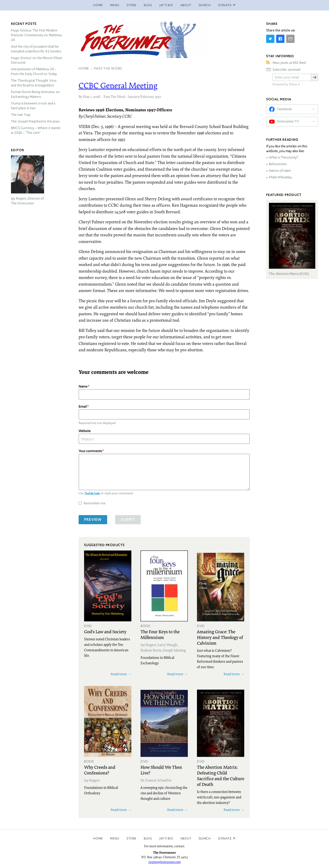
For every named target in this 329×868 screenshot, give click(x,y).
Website (85, 431)
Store (131, 5)
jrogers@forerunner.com (165, 862)
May (86, 96)
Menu (115, 5)
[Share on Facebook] (280, 39)
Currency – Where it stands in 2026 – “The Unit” (36, 130)
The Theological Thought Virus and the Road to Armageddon (34, 83)
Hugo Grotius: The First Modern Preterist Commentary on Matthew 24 (37, 35)
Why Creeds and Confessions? (100, 770)
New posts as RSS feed (289, 63)
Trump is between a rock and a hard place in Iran (33, 106)
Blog (148, 5)
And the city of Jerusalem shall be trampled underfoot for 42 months (36, 49)
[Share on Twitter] (270, 39)
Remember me (95, 503)
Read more (119, 674)
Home (98, 5)
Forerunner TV (288, 121)
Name (83, 386)
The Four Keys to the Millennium (160, 634)
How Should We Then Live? (161, 770)
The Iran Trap (21, 115)
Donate (225, 838)
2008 (97, 96)
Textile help (92, 493)
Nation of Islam (280, 171)
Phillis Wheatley (280, 177)
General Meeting (118, 85)
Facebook (285, 109)
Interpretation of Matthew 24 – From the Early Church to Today (34, 72)
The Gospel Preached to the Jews (35, 121)
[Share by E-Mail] (290, 39)
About (186, 5)
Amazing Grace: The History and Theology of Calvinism (220, 637)
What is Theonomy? (284, 157)
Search (205, 5)
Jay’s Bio (166, 5)
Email (83, 406)
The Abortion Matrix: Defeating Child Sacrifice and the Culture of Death (221, 775)
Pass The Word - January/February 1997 (132, 96)
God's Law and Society (105, 631)
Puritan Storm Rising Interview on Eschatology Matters (35, 94)
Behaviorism (278, 164)
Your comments (90, 451)
